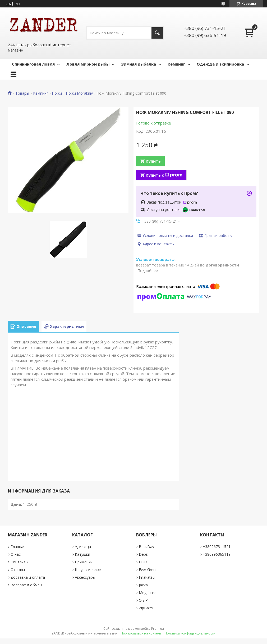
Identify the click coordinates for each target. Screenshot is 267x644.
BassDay (146, 547)
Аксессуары (85, 577)
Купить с (164, 175)
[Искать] (157, 33)
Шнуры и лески (88, 570)
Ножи (57, 93)
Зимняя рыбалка (139, 64)
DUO (143, 562)
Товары (22, 93)
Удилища (83, 547)
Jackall (144, 585)
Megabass (148, 593)
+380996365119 (217, 554)
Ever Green (148, 570)
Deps (143, 554)
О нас (16, 554)
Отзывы (18, 570)
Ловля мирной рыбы (88, 64)
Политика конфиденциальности (190, 633)
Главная (18, 547)
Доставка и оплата (28, 577)
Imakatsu (147, 577)
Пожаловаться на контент (141, 633)
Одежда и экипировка (220, 64)
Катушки (82, 554)
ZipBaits (146, 608)
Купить (153, 161)
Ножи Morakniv (79, 93)
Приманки (84, 562)
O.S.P (143, 600)
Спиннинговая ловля (33, 64)
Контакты (19, 562)
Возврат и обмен (26, 585)
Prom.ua (158, 629)
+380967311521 (217, 547)
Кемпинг (176, 64)
